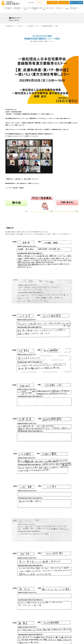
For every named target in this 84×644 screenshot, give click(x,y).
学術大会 (67, 9)
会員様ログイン (41, 3)
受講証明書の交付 (17, 9)
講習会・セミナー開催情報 (76, 3)
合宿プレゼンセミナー (60, 9)
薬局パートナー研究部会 (45, 9)
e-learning (64, 3)
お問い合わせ (30, 3)
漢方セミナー (52, 9)
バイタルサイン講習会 (26, 9)
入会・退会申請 (52, 3)
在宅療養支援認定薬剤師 (35, 9)
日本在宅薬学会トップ (10, 26)
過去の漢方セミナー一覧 (33, 26)
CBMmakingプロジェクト (75, 9)
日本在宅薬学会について (9, 9)
